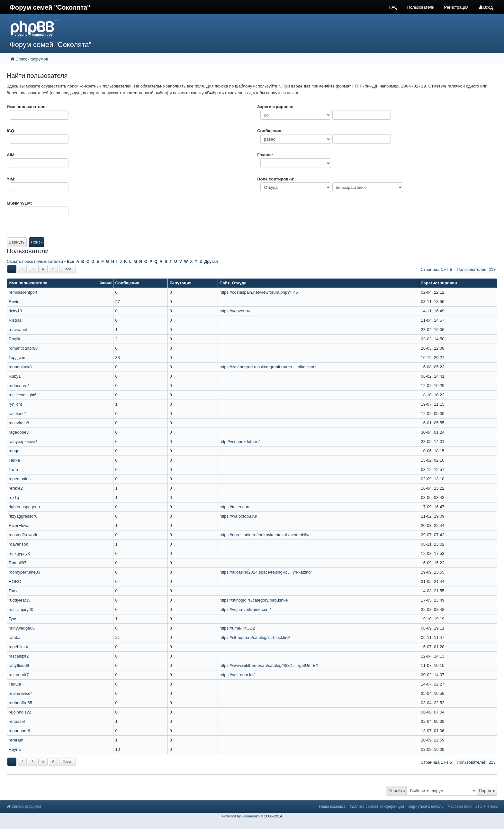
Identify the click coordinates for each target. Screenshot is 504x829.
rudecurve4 (19, 386)
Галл (13, 470)
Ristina (15, 320)
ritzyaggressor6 (23, 516)
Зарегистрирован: (276, 107)
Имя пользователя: (27, 107)
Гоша (14, 591)
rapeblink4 (18, 647)
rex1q (14, 497)
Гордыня (17, 358)
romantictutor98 (23, 348)
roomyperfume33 (24, 572)
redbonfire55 (20, 703)
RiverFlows (19, 525)
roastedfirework (23, 535)
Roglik (14, 339)
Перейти (397, 791)
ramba (15, 637)
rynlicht (15, 404)
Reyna (15, 749)
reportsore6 (19, 731)
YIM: (11, 179)
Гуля (13, 619)
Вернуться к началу (426, 806)
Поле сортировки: (276, 179)
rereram (16, 740)
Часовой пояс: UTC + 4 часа (473, 806)
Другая (211, 262)
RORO (15, 581)
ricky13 (15, 311)
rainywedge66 (22, 628)
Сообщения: (270, 131)
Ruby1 (15, 376)
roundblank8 (20, 367)
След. (67, 269)
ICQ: (11, 131)
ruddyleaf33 (20, 600)
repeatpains (20, 479)
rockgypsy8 (19, 553)
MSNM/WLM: (19, 203)
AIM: (11, 155)
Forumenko (251, 816)
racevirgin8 (19, 423)
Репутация (180, 283)
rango (14, 451)
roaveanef (18, 330)
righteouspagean (24, 507)
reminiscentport (23, 292)
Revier (15, 302)
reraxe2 (16, 488)
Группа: (265, 155)
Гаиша (15, 684)
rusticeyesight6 (23, 395)
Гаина (14, 460)
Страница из (436, 269)
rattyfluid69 (19, 665)
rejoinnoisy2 (20, 712)
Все (71, 262)
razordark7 (19, 675)
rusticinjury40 (21, 609)
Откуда (239, 283)
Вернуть (17, 242)
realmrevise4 (21, 693)
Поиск (37, 242)
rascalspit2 (19, 656)
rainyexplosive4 (23, 442)
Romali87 (18, 563)
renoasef (17, 721)
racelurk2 (17, 414)
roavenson (18, 544)
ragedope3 (19, 432)
